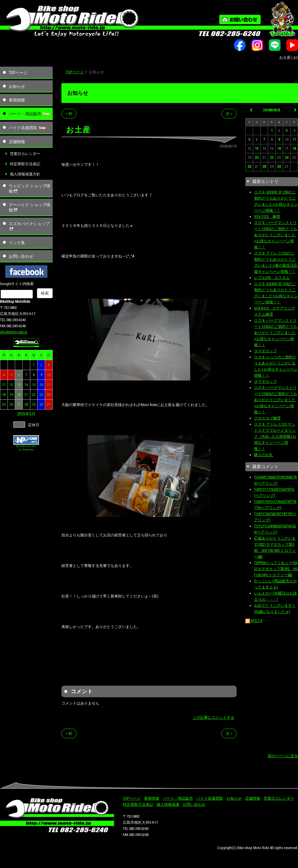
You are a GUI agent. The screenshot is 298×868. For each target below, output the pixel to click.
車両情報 (17, 100)
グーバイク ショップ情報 (30, 207)
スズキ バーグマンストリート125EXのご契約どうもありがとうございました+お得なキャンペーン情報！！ (276, 235)
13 (19, 385)
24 (49, 395)
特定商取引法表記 (25, 164)
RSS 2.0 (254, 621)
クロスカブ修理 (267, 418)
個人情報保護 (168, 804)
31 (49, 404)
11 (4, 385)
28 (26, 404)
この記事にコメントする (213, 717)
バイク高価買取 (23, 128)
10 (49, 375)
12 (11, 385)
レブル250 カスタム (272, 278)
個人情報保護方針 (25, 174)
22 (34, 395)
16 (41, 385)
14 (26, 385)
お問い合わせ (21, 256)
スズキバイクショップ (29, 226)
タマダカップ (265, 351)
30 (41, 404)
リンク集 (17, 243)
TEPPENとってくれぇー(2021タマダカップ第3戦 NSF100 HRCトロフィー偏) (276, 569)
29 (34, 404)
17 (49, 385)
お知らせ (17, 86)
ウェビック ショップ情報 (30, 188)
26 (11, 404)
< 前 (69, 114)
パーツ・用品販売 (25, 114)
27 (19, 404)
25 (4, 404)
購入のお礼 (264, 455)
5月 (32, 414)
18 (4, 395)
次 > (229, 114)
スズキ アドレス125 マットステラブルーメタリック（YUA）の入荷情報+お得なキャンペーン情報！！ (275, 436)
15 (34, 385)
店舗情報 (17, 142)
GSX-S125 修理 (267, 217)
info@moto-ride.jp (14, 332)
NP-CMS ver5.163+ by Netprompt (26, 448)
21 (26, 395)
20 (19, 395)
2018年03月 (272, 110)
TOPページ (18, 73)
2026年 (23, 414)
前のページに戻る (283, 756)
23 (41, 395)
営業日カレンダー (25, 154)
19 (11, 395)
